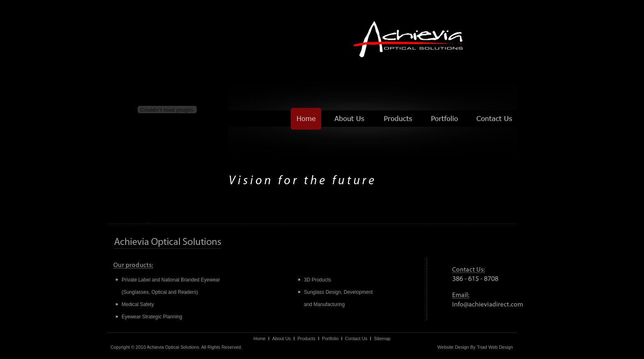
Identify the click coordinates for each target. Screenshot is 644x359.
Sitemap (382, 338)
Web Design (501, 347)
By (473, 347)
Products (306, 338)
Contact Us (356, 338)
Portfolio (330, 338)
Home (259, 338)
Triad (482, 347)
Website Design (453, 347)
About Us (282, 338)
